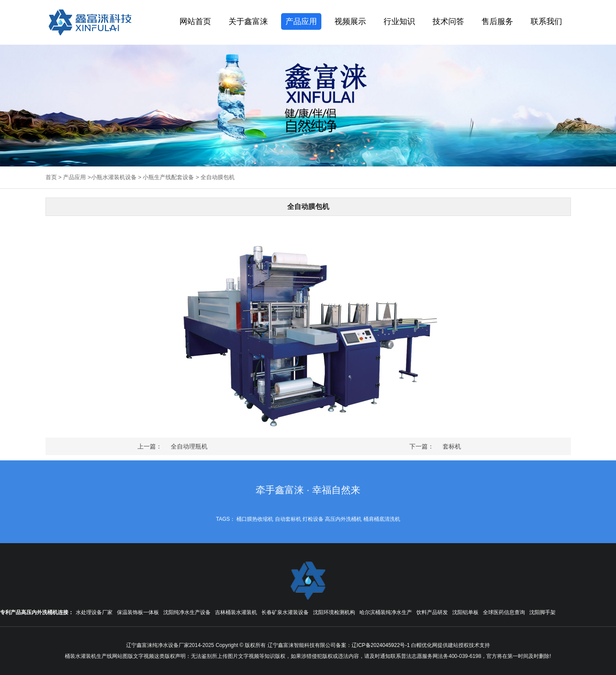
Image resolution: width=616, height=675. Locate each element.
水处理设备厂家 (94, 612)
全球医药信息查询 (504, 612)
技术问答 (448, 21)
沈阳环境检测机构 (334, 612)
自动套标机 (288, 519)
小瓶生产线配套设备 (168, 177)
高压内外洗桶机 (343, 519)
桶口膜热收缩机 (255, 519)
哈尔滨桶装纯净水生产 (386, 612)
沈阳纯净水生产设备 (187, 612)
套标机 (452, 446)
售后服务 (497, 21)
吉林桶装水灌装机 (236, 612)
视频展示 (350, 21)
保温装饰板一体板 (138, 612)
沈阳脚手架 (542, 612)
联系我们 (546, 21)
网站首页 (195, 21)
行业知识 (399, 21)
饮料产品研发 (432, 612)
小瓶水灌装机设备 (114, 177)
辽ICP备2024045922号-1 (381, 645)
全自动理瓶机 (189, 446)
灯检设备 (313, 519)
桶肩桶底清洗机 (382, 519)
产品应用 (301, 21)
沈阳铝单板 (465, 612)
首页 (51, 177)
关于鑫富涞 (248, 21)
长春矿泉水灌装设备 (285, 612)
